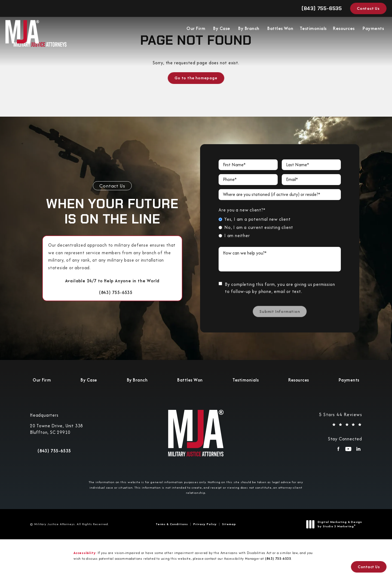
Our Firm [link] (196, 30)
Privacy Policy (205, 524)
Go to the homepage (196, 78)
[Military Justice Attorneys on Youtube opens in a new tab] (348, 451)
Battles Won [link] (280, 30)
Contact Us (368, 8)
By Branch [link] (249, 30)
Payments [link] (373, 30)
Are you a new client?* (242, 210)
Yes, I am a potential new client (258, 219)
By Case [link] (222, 30)
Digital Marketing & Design (336, 524)
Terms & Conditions (172, 524)
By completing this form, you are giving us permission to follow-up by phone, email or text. (280, 288)
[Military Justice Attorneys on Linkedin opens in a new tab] (358, 451)
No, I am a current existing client (259, 227)
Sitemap (229, 524)
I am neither (237, 236)
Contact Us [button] (369, 567)
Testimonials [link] (313, 30)
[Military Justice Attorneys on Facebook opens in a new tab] (338, 451)
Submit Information (280, 311)
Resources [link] (344, 30)
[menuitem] (196, 30)
